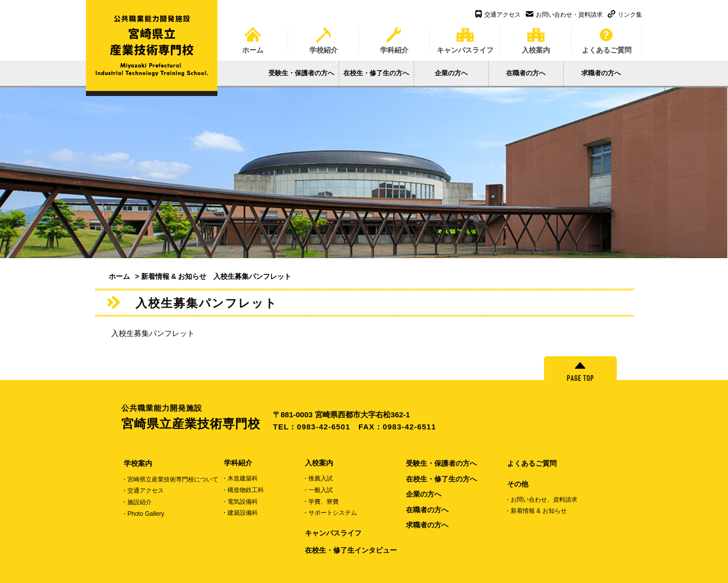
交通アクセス (498, 15)
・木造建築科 (240, 478)
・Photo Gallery (143, 514)
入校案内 (536, 37)
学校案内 (138, 463)
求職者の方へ (601, 73)
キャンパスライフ (465, 37)
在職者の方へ (526, 73)
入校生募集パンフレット (153, 333)
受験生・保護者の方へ (301, 73)
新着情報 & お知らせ (174, 276)
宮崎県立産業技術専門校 (197, 417)
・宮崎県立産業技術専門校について (170, 479)
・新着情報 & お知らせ (536, 511)
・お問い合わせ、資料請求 (541, 500)
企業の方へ (451, 73)
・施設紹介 (136, 502)
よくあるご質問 (607, 37)
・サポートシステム (330, 513)
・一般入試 (317, 490)
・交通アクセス (143, 491)
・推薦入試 (317, 478)
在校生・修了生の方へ (376, 73)
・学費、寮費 (321, 502)
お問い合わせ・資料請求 (564, 15)
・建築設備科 (240, 513)
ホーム (253, 37)
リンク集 (625, 15)
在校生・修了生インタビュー (351, 550)
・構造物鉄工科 (243, 490)
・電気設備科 (240, 502)
